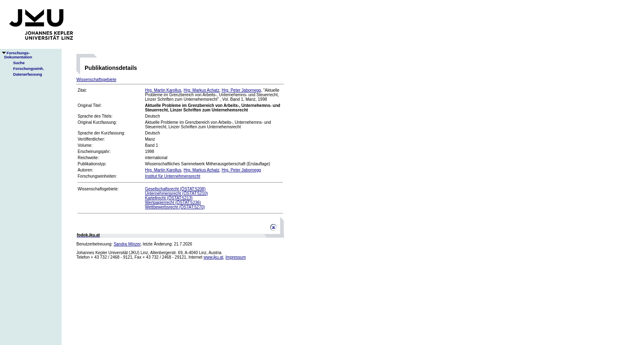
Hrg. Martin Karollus (163, 90)
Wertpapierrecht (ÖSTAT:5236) (173, 203)
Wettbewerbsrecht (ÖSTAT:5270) (175, 207)
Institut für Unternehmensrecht (173, 176)
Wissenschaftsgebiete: (98, 189)
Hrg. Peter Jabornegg (241, 90)
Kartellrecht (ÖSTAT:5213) (169, 198)
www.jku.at (214, 257)
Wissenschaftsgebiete (96, 80)
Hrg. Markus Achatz (201, 90)
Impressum (236, 257)
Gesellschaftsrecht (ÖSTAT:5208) (175, 189)
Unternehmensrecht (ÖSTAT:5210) (176, 193)
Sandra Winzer (127, 244)
